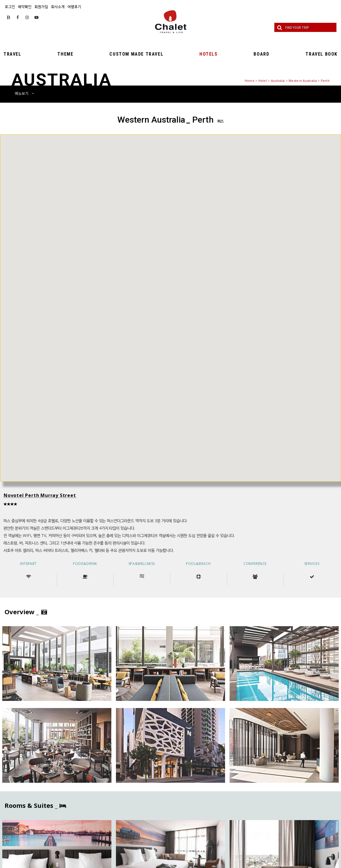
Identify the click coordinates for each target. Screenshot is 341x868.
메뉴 (24, 93)
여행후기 (74, 7)
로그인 (10, 7)
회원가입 (41, 7)
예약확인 (25, 7)
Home (250, 81)
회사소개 (58, 7)
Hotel (263, 81)
